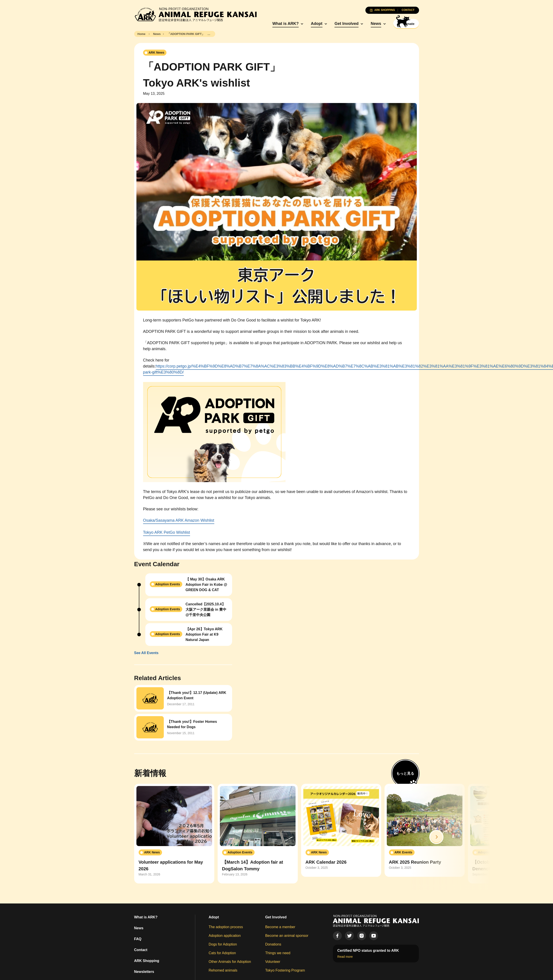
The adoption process (226, 927)
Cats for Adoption (222, 953)
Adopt (308, 24)
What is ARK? (277, 24)
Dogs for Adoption (223, 945)
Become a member (280, 927)
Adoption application (225, 936)
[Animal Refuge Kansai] (195, 14)
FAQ (138, 939)
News (368, 24)
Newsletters (144, 972)
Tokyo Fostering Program (285, 971)
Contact (141, 950)
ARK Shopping (147, 961)
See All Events (146, 653)
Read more (345, 957)
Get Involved (338, 24)
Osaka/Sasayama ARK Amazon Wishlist (179, 521)
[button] (436, 837)
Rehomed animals (223, 971)
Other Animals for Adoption (230, 962)
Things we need (278, 953)
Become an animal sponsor (287, 936)
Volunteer (273, 962)
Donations (273, 945)
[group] (174, 834)
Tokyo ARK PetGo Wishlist (167, 533)
